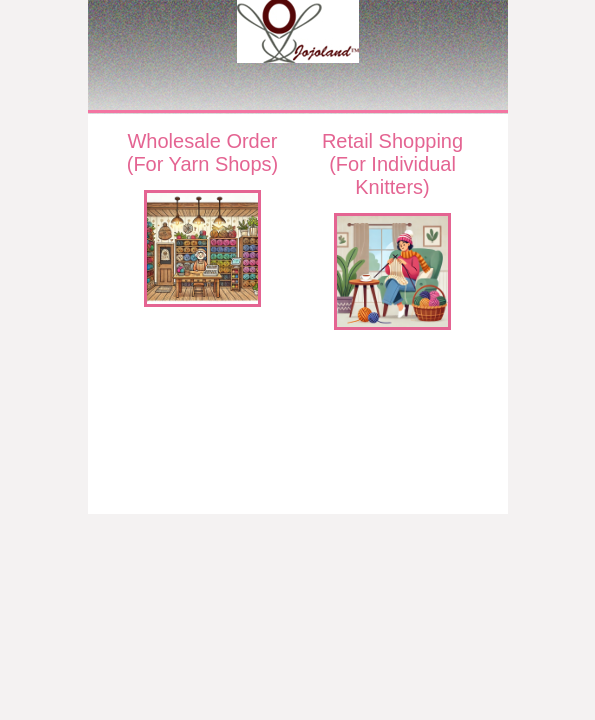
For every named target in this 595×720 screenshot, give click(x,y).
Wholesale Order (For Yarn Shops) (203, 152)
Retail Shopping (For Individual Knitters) (392, 164)
